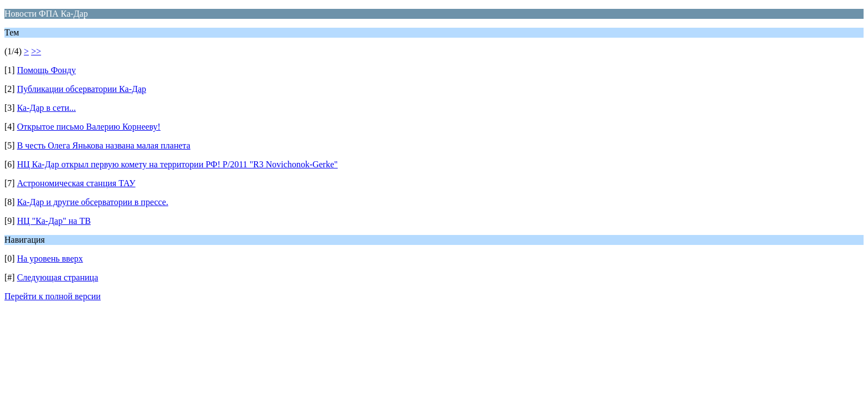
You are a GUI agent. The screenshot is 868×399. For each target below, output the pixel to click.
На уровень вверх (50, 259)
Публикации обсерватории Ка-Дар (82, 89)
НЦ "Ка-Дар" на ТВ (54, 221)
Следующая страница (58, 277)
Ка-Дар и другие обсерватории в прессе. (93, 202)
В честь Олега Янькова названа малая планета (104, 145)
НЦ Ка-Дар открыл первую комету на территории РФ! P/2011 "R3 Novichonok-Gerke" (177, 164)
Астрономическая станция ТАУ (76, 183)
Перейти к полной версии (53, 296)
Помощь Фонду (46, 70)
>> (36, 51)
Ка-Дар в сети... (46, 108)
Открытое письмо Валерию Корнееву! (89, 127)
